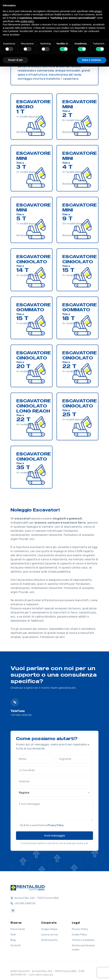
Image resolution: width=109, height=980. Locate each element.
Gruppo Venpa (49, 929)
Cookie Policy (79, 935)
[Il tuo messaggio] (54, 810)
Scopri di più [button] (15, 60)
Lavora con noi (49, 935)
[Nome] (35, 759)
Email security (49, 940)
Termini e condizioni (83, 940)
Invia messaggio (55, 836)
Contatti (16, 946)
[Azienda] (54, 781)
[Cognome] (74, 759)
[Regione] (54, 793)
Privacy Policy (56, 825)
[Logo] (28, 887)
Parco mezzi (18, 929)
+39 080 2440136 (21, 715)
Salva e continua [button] (91, 60)
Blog (13, 940)
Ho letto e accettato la (42, 825)
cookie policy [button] (27, 21)
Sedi (13, 935)
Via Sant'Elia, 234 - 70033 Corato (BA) (35, 898)
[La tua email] (54, 770)
